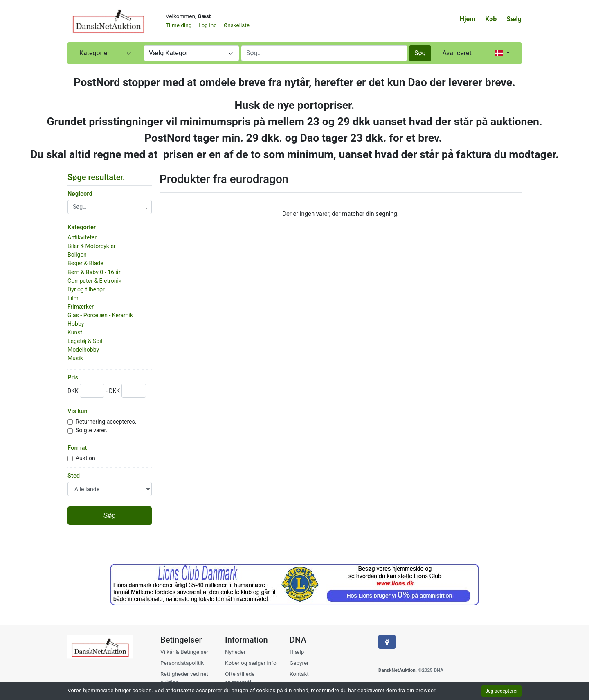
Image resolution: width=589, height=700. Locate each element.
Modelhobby (83, 350)
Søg (420, 53)
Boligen (77, 255)
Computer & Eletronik (94, 281)
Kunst (75, 332)
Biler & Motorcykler (92, 246)
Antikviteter (82, 237)
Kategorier (82, 227)
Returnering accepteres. (107, 422)
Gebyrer (299, 663)
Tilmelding (179, 25)
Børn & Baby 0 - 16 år (94, 272)
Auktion (86, 458)
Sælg (514, 19)
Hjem (468, 19)
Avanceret (457, 53)
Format (77, 448)
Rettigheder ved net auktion (184, 678)
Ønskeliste (237, 25)
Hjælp (297, 652)
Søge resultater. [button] (100, 177)
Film (73, 298)
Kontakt (299, 674)
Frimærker (81, 307)
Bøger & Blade (85, 263)
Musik (75, 358)
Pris (73, 377)
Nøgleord (80, 194)
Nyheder (235, 652)
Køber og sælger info (251, 663)
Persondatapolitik (182, 663)
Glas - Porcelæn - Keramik (100, 315)
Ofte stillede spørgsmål (240, 678)
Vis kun (78, 411)
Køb (491, 19)
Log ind (208, 25)
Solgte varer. (92, 430)
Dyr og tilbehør (86, 289)
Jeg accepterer (501, 691)
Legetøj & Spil (85, 341)
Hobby (76, 324)
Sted (74, 476)
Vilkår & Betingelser (184, 652)
